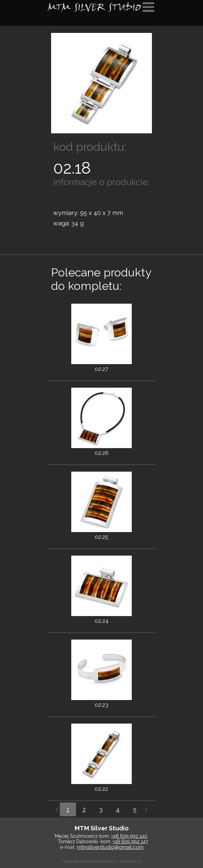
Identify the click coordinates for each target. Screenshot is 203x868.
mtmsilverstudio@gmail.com (110, 847)
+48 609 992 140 (129, 836)
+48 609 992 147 (130, 841)
